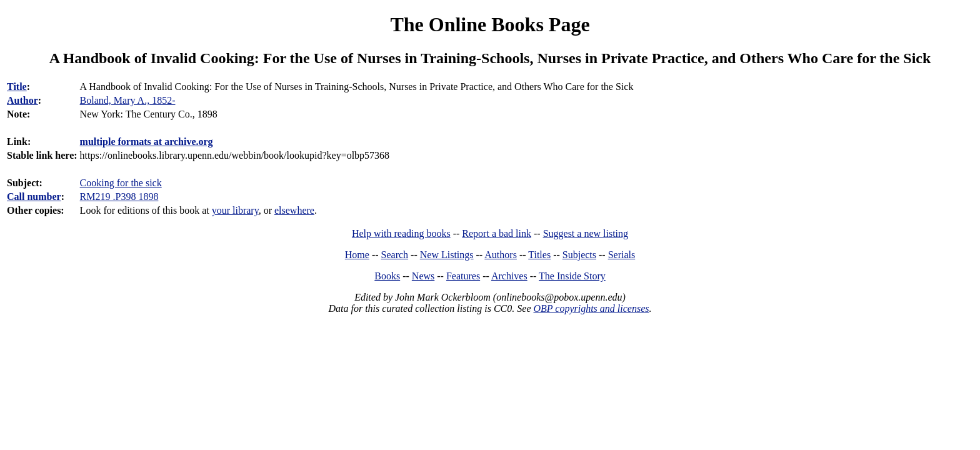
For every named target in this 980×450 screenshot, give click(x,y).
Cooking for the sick (121, 183)
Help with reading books (401, 233)
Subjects (579, 255)
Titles (539, 255)
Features (463, 276)
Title (17, 87)
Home (357, 255)
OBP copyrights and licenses (591, 308)
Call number (34, 197)
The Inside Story (572, 276)
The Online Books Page (490, 24)
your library (235, 210)
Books (387, 276)
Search (395, 255)
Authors (501, 255)
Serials (622, 255)
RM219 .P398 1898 (119, 197)
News (423, 276)
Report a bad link (497, 233)
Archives (509, 276)
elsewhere (294, 210)
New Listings (447, 255)
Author (22, 100)
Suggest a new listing (586, 233)
